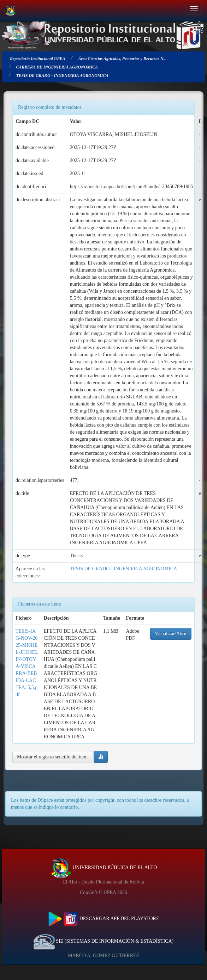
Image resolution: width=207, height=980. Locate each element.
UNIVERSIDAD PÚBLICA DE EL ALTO (104, 867)
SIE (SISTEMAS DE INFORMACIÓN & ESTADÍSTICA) (103, 941)
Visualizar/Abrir (171, 634)
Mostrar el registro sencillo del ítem (52, 757)
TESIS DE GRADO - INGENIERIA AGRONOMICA (124, 569)
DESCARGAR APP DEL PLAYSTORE (104, 919)
